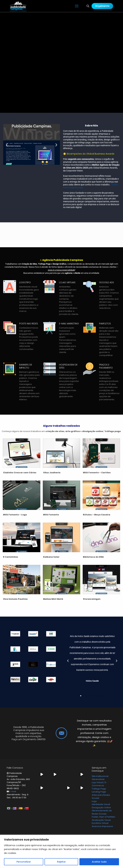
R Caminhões (11, 557)
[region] (61, 851)
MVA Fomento (51, 515)
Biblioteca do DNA (93, 557)
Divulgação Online (101, 808)
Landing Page (99, 792)
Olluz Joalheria (52, 473)
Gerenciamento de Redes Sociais (102, 812)
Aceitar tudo (99, 862)
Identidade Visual (101, 804)
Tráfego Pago (99, 789)
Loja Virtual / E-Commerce (99, 784)
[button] (7, 145)
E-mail (13, 791)
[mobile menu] (77, 6)
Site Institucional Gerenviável (100, 778)
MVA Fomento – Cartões (97, 473)
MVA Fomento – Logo (15, 515)
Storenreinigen (92, 599)
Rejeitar (61, 862)
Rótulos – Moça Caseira (97, 515)
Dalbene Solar (51, 557)
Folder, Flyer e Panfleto (103, 817)
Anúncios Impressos (102, 826)
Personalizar (24, 862)
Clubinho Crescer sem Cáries (20, 473)
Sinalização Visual (101, 820)
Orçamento (102, 6)
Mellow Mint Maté (53, 599)
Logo (94, 801)
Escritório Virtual (100, 823)
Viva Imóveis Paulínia (15, 599)
